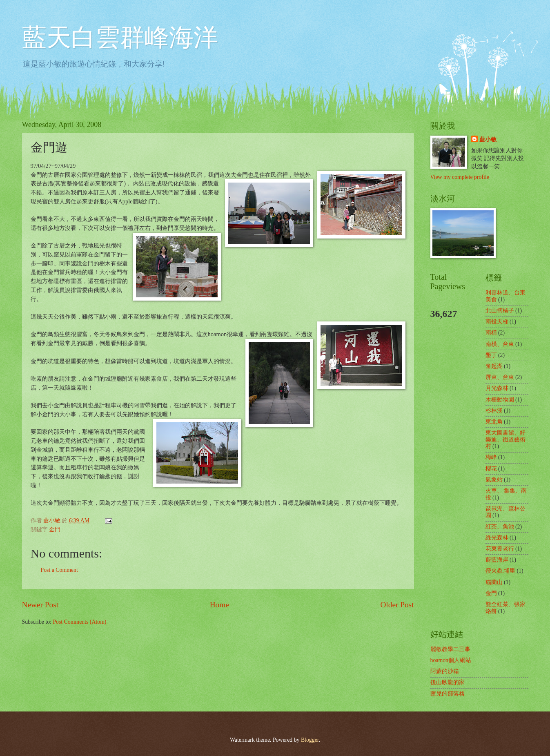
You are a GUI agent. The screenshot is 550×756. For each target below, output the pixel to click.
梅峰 (491, 457)
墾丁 (491, 355)
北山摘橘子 (500, 311)
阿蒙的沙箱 (445, 671)
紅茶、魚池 (500, 527)
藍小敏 (488, 139)
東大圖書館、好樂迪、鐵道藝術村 (505, 439)
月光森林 (497, 388)
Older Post (397, 605)
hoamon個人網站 (451, 660)
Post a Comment (59, 570)
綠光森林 (497, 538)
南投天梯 (497, 322)
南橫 (491, 333)
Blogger (310, 740)
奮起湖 (494, 366)
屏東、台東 (500, 377)
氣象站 (494, 480)
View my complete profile (460, 177)
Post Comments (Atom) (79, 622)
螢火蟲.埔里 (500, 571)
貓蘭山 (494, 582)
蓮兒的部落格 (448, 694)
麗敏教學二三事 (450, 649)
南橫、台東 (500, 344)
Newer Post (40, 605)
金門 (55, 530)
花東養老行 (500, 549)
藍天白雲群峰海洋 (120, 38)
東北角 (494, 422)
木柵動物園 (500, 400)
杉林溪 (494, 411)
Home (219, 605)
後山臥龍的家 (448, 682)
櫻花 (491, 469)
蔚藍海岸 (497, 560)
